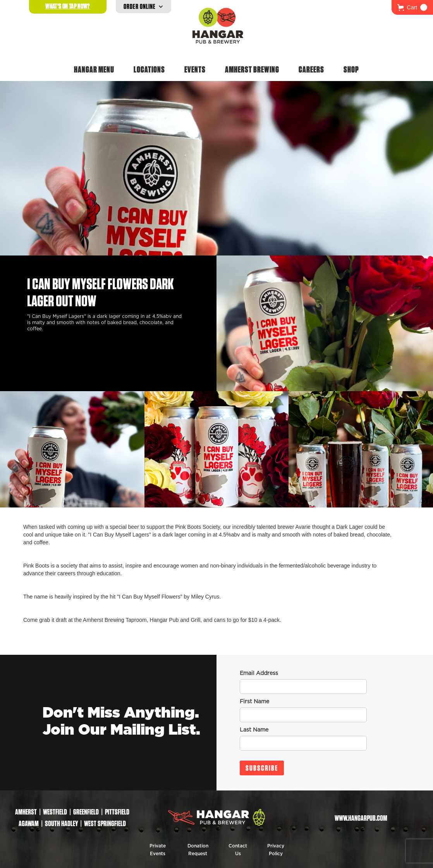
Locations (149, 69)
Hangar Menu (94, 69)
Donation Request (198, 850)
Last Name (254, 730)
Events (195, 69)
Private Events (158, 850)
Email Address (259, 673)
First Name (254, 702)
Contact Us (238, 850)
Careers (311, 69)
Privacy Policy (276, 850)
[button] (412, 7)
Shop (351, 69)
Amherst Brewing (252, 69)
